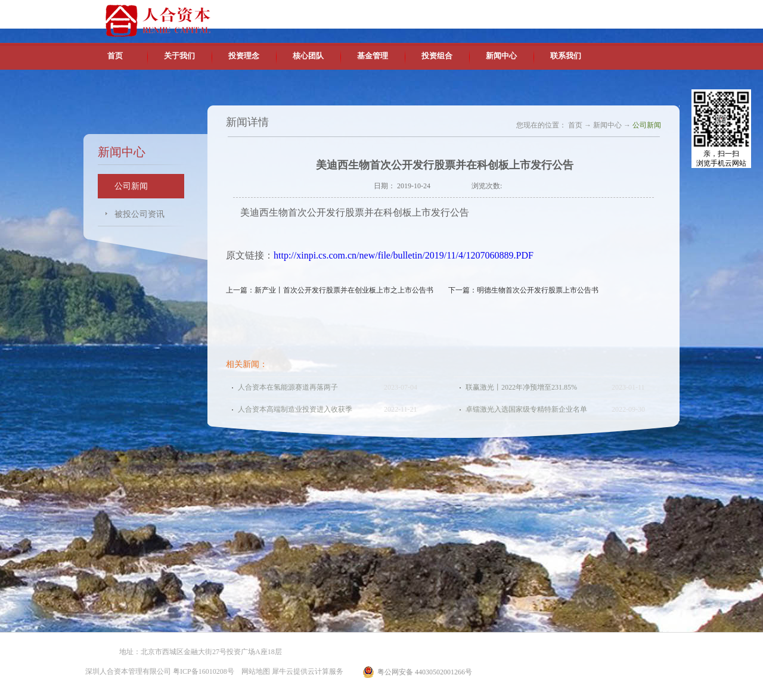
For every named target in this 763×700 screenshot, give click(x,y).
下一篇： (523, 290)
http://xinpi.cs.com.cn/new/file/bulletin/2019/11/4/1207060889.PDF (404, 255)
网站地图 (254, 671)
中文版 (566, 12)
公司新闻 (647, 125)
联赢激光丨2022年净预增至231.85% (521, 387)
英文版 (593, 12)
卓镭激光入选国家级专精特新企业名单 (526, 409)
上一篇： (330, 290)
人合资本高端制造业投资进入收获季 (295, 409)
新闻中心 (607, 125)
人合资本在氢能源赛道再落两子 (288, 387)
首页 (115, 56)
